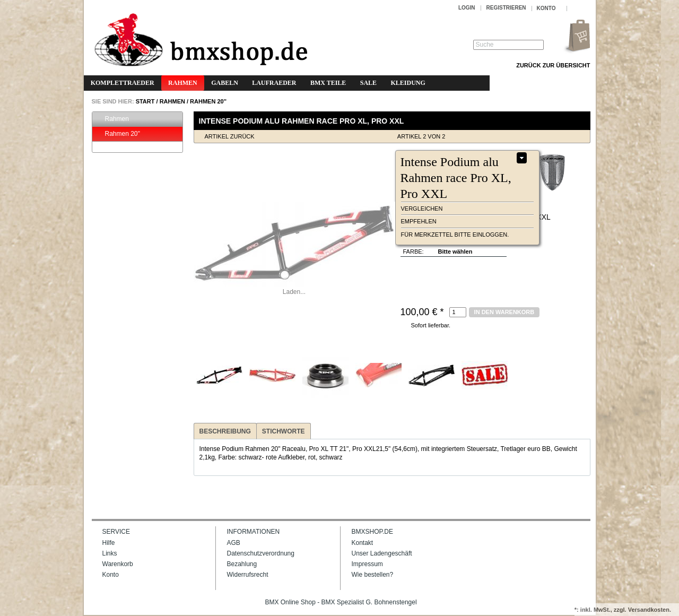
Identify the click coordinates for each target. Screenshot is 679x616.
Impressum (367, 564)
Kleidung (408, 83)
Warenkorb (118, 564)
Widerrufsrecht (248, 575)
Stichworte (284, 431)
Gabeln (225, 83)
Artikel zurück (230, 136)
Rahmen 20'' (208, 101)
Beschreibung (225, 431)
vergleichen (422, 209)
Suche (485, 45)
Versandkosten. (650, 610)
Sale (368, 83)
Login (467, 8)
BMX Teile (328, 83)
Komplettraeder (123, 83)
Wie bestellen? (373, 575)
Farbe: (414, 251)
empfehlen (419, 221)
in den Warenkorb (504, 312)
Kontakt (363, 543)
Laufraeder (274, 83)
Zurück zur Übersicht (553, 65)
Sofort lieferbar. (431, 325)
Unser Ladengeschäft (382, 553)
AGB (234, 543)
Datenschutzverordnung (261, 553)
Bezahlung (242, 564)
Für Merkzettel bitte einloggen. (455, 235)
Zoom (204, 164)
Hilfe (109, 543)
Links (110, 553)
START (145, 101)
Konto (111, 575)
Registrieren (506, 8)
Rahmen (183, 83)
